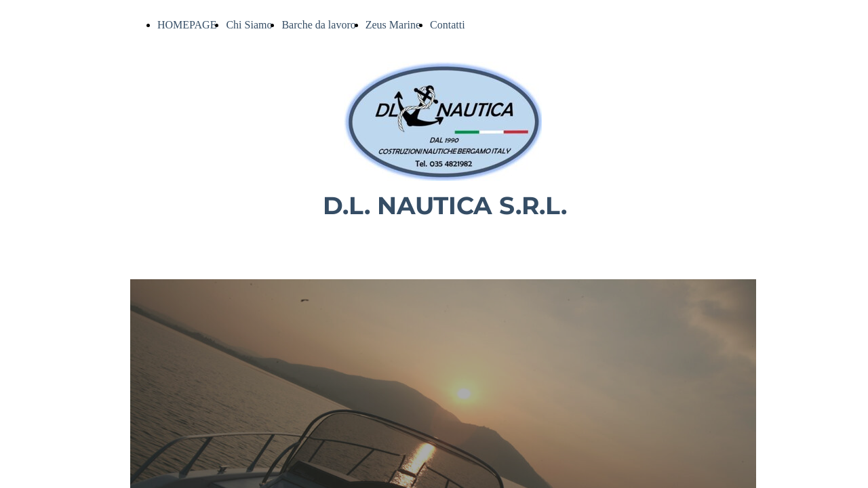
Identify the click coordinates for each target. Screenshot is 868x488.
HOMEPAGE (187, 25)
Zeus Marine (393, 25)
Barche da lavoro (318, 25)
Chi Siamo (249, 25)
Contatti (448, 25)
